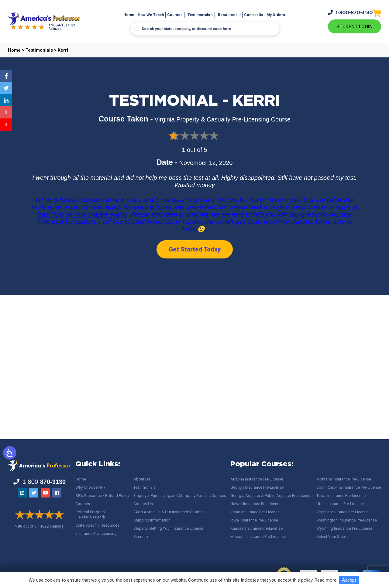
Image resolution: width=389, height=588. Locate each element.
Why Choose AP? (90, 487)
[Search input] (205, 29)
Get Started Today (195, 249)
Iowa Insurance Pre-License (254, 520)
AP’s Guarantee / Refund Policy (102, 496)
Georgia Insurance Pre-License (257, 487)
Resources (228, 15)
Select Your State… (333, 537)
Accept (349, 580)
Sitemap (141, 537)
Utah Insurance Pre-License (340, 504)
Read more (325, 580)
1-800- (350, 13)
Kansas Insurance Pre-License (256, 528)
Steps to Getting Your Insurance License (168, 528)
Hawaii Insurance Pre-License (256, 504)
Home (129, 15)
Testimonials (199, 15)
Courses (175, 15)
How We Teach (151, 15)
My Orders (276, 15)
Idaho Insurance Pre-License (255, 512)
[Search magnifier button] (137, 29)
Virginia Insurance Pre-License (343, 512)
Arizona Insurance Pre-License (257, 479)
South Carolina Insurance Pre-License (349, 487)
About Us (142, 479)
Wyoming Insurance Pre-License (344, 528)
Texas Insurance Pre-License (341, 496)
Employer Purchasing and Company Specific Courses (180, 496)
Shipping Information (152, 520)
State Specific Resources (97, 525)
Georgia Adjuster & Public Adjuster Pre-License (271, 496)
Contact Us (254, 15)
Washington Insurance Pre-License (347, 520)
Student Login (355, 27)
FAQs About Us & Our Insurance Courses (169, 512)
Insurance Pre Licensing (96, 533)
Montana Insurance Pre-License (344, 479)
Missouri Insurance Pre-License (258, 537)
